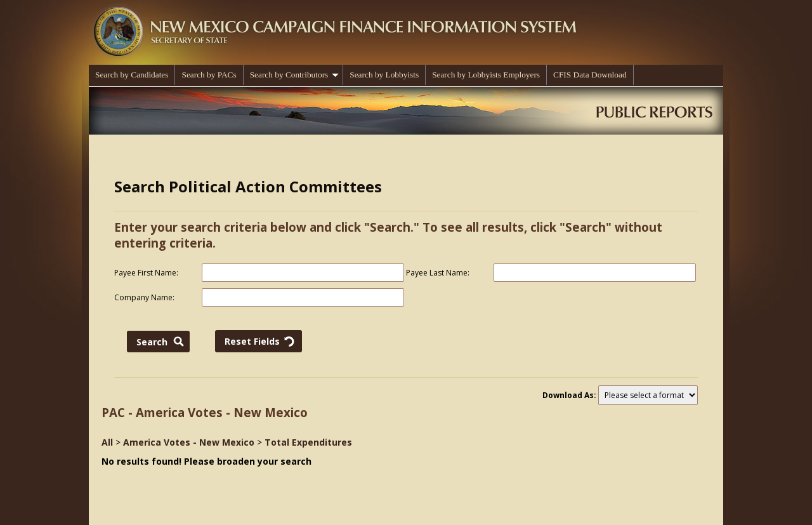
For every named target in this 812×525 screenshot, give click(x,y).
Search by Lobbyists (384, 75)
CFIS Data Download (590, 75)
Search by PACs (209, 75)
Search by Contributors (295, 75)
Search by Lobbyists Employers (486, 75)
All (107, 442)
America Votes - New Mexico (189, 442)
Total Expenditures (308, 442)
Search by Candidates (132, 75)
